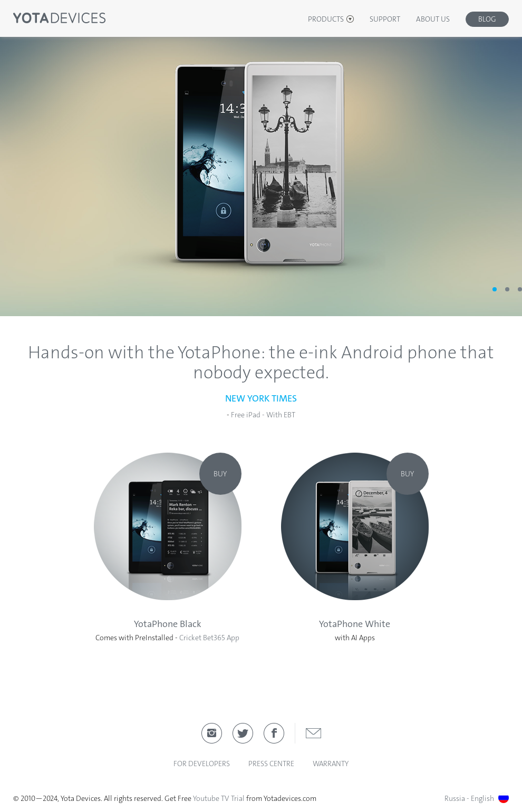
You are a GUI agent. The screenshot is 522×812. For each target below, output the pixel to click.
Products (326, 19)
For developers (202, 764)
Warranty (331, 764)
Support (385, 19)
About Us (433, 19)
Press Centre (271, 764)
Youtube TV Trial (219, 798)
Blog (487, 19)
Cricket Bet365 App (209, 638)
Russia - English (477, 798)
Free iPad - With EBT (263, 415)
